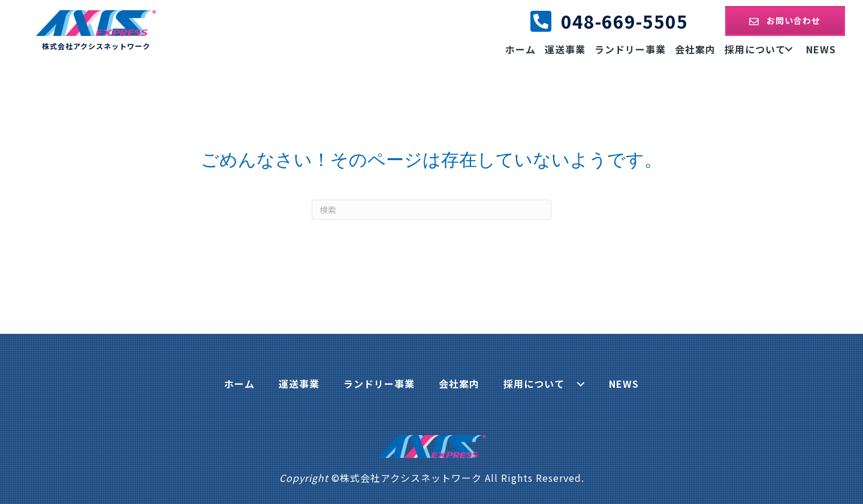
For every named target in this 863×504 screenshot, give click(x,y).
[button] (785, 21)
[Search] (431, 210)
